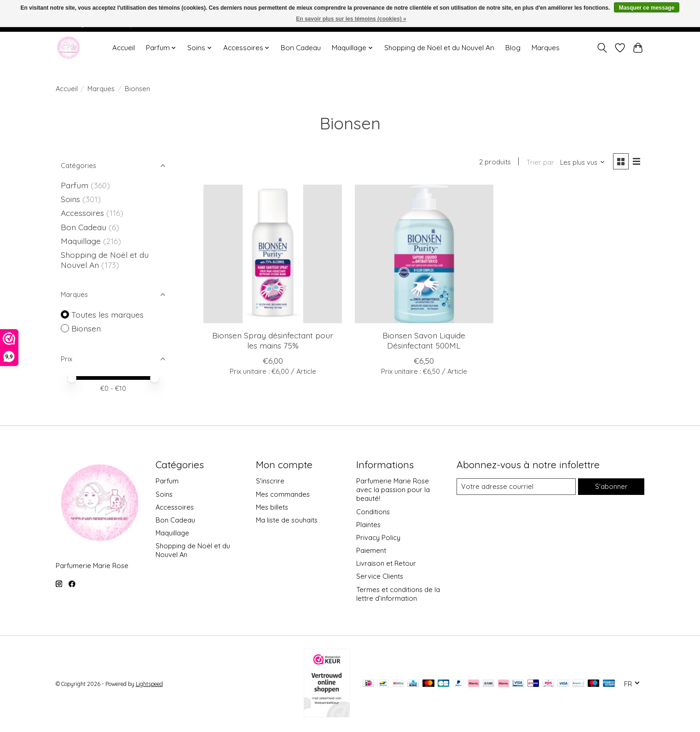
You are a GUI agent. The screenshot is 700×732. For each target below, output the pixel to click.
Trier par (540, 162)
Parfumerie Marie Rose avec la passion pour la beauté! (393, 490)
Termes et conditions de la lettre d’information (398, 594)
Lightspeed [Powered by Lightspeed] (149, 684)
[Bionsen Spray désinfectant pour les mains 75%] (273, 254)
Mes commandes (283, 494)
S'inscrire (270, 481)
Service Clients (380, 576)
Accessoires (84, 213)
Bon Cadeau (301, 48)
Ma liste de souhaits (287, 520)
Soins (72, 199)
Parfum (75, 185)
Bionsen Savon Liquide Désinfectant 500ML (424, 340)
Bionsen (86, 328)
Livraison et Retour (386, 563)
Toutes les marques (107, 314)
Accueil (124, 48)
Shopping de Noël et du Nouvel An (439, 48)
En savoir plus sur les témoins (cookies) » (351, 19)
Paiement (371, 550)
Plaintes (368, 525)
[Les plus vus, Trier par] (583, 162)
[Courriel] (516, 487)
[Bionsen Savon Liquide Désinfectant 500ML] (424, 254)
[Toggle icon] (602, 48)
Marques (546, 48)
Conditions (373, 512)
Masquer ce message (647, 8)
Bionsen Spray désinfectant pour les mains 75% (273, 340)
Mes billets (272, 507)
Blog (513, 48)
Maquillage (82, 241)
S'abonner (611, 486)
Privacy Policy (378, 537)
